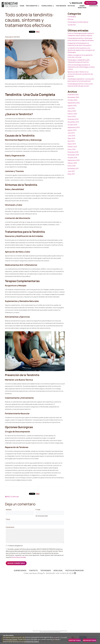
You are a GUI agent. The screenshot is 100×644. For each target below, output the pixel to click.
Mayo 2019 (71, 138)
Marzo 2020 (72, 111)
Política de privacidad (19, 557)
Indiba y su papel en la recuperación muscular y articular (80, 56)
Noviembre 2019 (73, 122)
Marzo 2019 (72, 144)
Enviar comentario (16, 563)
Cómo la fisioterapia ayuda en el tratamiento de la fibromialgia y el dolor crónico (81, 67)
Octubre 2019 (72, 125)
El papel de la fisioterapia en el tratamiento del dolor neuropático (80, 44)
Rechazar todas (90, 640)
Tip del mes (72, 25)
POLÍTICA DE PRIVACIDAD (75, 570)
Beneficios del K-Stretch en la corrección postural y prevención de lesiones (80, 74)
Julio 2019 (71, 133)
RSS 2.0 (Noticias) (12, 497)
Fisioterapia (72, 17)
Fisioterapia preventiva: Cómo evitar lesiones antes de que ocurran (80, 85)
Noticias (71, 19)
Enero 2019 (72, 149)
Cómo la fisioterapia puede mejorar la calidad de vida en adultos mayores (81, 34)
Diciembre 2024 (73, 95)
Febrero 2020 (72, 114)
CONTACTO (33, 570)
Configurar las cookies (31, 642)
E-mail (38, 510)
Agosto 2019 (72, 130)
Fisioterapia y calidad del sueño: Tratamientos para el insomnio (79, 61)
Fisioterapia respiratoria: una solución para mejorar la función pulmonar (81, 80)
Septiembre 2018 (74, 160)
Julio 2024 (71, 108)
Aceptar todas (75, 640)
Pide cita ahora (90, 3)
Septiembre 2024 (74, 103)
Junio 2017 (71, 171)
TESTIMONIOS (46, 570)
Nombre (9, 510)
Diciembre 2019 (73, 119)
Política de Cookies (11, 639)
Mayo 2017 (71, 174)
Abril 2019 (71, 141)
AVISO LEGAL (58, 570)
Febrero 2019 (72, 147)
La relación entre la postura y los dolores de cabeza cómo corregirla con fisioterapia (81, 50)
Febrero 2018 (72, 163)
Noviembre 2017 (73, 168)
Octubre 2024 (73, 100)
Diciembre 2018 (73, 152)
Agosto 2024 (72, 106)
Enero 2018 (72, 166)
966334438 (75, 3)
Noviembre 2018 (73, 155)
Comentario (10, 527)
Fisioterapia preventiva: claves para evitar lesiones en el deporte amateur (81, 39)
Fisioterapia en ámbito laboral (78, 22)
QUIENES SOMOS (20, 570)
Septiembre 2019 (74, 127)
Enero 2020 (72, 116)
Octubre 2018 (72, 158)
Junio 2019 (71, 136)
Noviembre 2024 (73, 97)
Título (8, 519)
